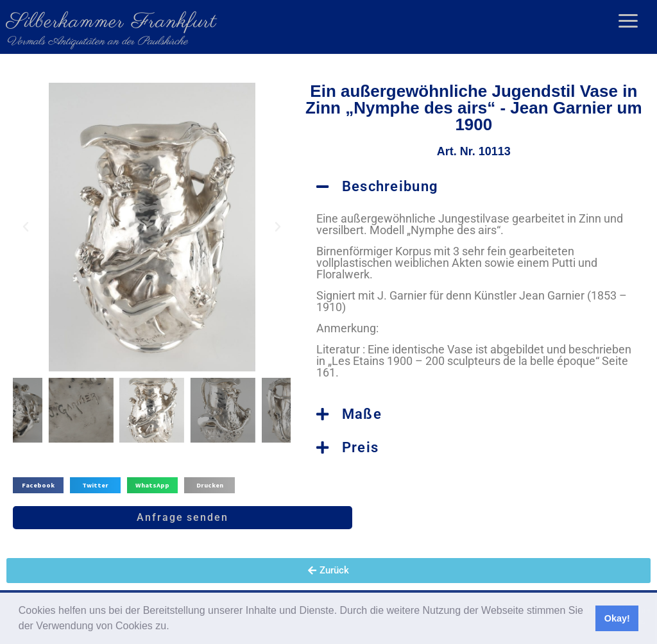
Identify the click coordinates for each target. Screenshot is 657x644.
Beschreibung (390, 186)
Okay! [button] (617, 618)
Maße (362, 414)
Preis (361, 447)
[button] (174, 627)
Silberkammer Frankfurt (112, 22)
